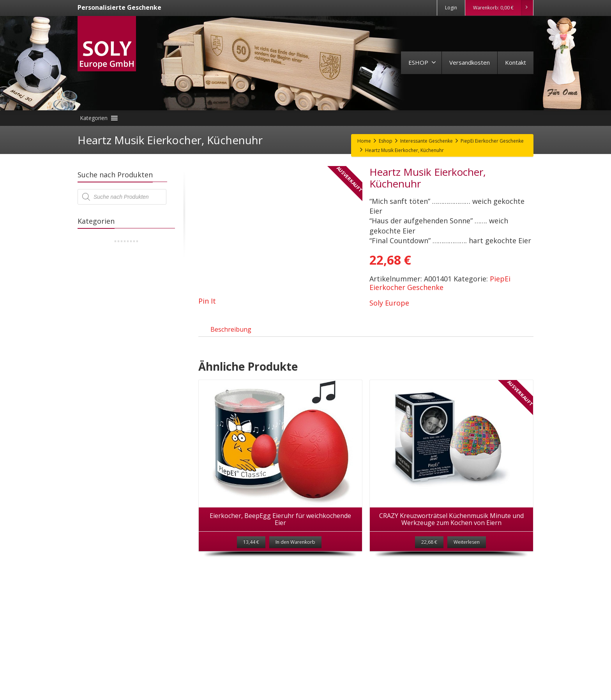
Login (451, 8)
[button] (94, 118)
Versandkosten (470, 62)
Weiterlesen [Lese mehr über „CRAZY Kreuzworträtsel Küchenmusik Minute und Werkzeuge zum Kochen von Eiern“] (467, 551)
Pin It (207, 301)
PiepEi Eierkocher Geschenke (440, 283)
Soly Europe (389, 303)
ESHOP (422, 62)
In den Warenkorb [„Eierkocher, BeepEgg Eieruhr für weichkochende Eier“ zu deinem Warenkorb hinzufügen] (295, 551)
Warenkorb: (503, 8)
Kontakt (516, 62)
